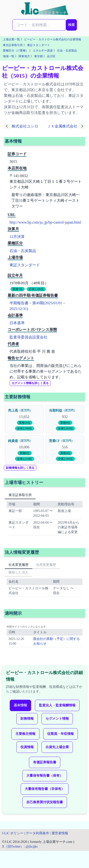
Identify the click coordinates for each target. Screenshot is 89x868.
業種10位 (25, 423)
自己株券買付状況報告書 (45, 802)
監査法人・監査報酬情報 (57, 705)
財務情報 (27, 719)
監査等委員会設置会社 (28, 337)
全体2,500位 (25, 428)
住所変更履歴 (46, 565)
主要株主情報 (25, 734)
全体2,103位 (65, 428)
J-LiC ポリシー (13, 833)
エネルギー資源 (43, 51)
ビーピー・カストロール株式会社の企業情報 (53, 39)
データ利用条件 (37, 833)
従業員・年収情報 (61, 734)
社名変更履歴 (19, 565)
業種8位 (65, 423)
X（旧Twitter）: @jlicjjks (20, 847)
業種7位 (18, 289)
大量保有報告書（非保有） (45, 789)
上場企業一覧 (11, 39)
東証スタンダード (38, 45)
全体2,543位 (65, 459)
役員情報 (27, 747)
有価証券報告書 (45, 762)
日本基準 (17, 323)
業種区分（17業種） (16, 51)
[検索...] (39, 25)
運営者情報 (60, 833)
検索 (71, 25)
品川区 (51, 56)
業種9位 (65, 453)
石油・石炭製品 (67, 51)
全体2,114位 (25, 459)
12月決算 (17, 237)
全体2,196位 (36, 289)
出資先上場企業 (57, 747)
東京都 (38, 56)
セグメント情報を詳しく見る (30, 383)
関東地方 (24, 56)
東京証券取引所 (13, 45)
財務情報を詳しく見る (20, 468)
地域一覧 (9, 56)
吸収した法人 (19, 572)
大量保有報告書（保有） (45, 776)
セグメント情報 (57, 719)
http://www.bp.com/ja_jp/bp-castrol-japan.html (45, 222)
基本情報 (20, 705)
